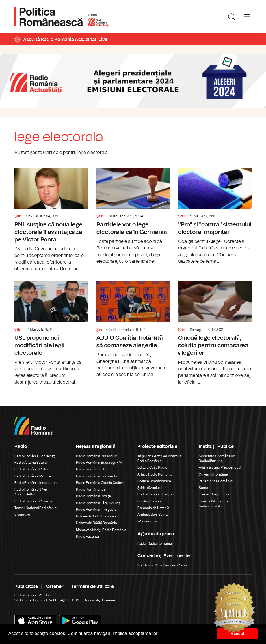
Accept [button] (237, 634)
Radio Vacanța (88, 536)
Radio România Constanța (97, 476)
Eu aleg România (151, 501)
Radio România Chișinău (34, 501)
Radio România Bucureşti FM (99, 463)
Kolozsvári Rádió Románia (96, 523)
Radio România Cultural (33, 469)
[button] (161, 634)
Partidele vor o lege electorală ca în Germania (133, 216)
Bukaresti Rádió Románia (96, 516)
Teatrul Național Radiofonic (36, 508)
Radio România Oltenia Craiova (100, 483)
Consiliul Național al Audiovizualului (214, 504)
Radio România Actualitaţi (35, 456)
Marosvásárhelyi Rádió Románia (101, 530)
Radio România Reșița (93, 496)
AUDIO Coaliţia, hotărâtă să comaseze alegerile (133, 329)
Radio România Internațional (37, 483)
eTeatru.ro (22, 515)
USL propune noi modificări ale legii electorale (51, 333)
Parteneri (55, 587)
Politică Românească (154, 481)
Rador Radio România (155, 543)
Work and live (148, 521)
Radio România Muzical (33, 476)
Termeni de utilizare (93, 587)
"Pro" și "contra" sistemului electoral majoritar (215, 216)
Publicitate (26, 587)
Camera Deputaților (214, 494)
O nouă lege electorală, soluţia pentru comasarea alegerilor (215, 333)
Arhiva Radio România (155, 474)
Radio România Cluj (91, 469)
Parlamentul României (216, 481)
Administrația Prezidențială (220, 467)
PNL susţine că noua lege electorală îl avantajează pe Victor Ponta (51, 220)
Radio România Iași (91, 489)
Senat (203, 488)
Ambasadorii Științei (154, 515)
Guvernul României (214, 474)
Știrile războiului (150, 488)
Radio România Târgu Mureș (98, 503)
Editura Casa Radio (152, 467)
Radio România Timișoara (96, 510)
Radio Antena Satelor (31, 463)
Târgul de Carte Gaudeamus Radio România (159, 458)
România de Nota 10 (153, 508)
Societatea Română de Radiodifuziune (217, 458)
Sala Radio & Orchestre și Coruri (162, 565)
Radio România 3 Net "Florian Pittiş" (31, 492)
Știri (18, 216)
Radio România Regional (157, 494)
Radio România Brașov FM (97, 456)
